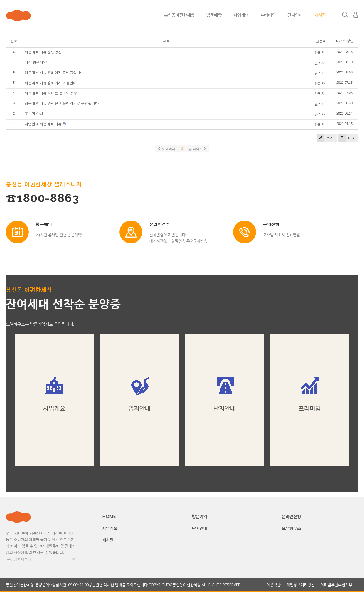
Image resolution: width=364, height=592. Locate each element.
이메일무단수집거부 (336, 585)
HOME (109, 516)
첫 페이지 (166, 149)
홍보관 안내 (34, 114)
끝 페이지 (198, 149)
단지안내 (295, 15)
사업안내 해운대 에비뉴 (43, 124)
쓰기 (325, 138)
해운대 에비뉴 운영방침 (43, 52)
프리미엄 (268, 15)
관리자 (320, 53)
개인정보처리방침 (301, 585)
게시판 (320, 15)
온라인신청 (291, 516)
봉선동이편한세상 (179, 15)
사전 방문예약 (36, 62)
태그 (346, 138)
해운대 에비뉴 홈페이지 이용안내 (51, 83)
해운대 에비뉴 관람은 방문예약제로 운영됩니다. (62, 104)
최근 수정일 (344, 41)
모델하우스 (291, 528)
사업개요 (241, 15)
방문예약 (214, 15)
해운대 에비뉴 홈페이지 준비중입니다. (55, 73)
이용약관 (274, 585)
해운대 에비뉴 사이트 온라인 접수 (51, 93)
